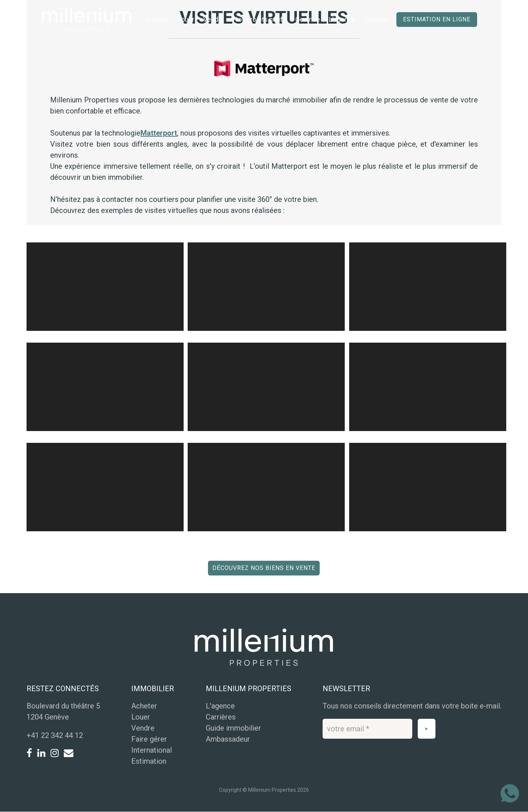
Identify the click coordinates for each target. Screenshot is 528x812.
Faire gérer (149, 739)
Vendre (214, 19)
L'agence (342, 19)
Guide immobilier (233, 728)
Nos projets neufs (260, 19)
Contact (376, 19)
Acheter (157, 19)
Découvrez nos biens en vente (264, 568)
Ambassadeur (228, 739)
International (152, 750)
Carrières (221, 717)
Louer (186, 19)
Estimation (149, 761)
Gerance (308, 19)
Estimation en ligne (437, 19)
